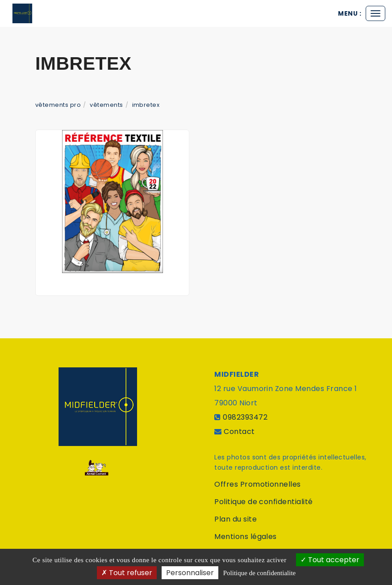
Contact (239, 431)
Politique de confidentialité (263, 502)
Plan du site (236, 519)
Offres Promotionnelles (258, 484)
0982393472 (245, 417)
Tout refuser (127, 573)
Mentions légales (246, 537)
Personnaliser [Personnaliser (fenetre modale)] (190, 573)
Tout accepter (330, 560)
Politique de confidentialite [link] (259, 573)
